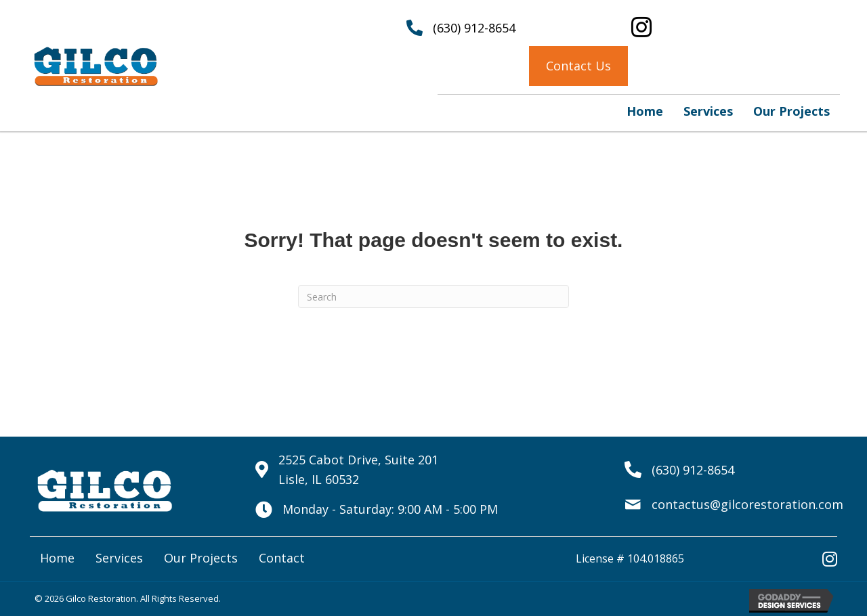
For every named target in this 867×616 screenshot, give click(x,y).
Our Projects (201, 558)
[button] (578, 66)
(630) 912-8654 (474, 28)
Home (57, 558)
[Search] (433, 296)
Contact (282, 558)
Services (119, 558)
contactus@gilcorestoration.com (747, 504)
